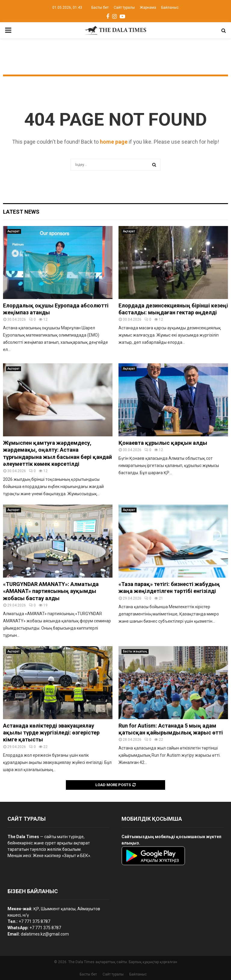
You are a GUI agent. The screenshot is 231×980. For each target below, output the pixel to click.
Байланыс (170, 8)
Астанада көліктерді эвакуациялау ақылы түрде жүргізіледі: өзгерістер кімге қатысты (51, 733)
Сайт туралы (124, 8)
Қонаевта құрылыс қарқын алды (163, 443)
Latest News (21, 212)
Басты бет (100, 8)
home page (114, 142)
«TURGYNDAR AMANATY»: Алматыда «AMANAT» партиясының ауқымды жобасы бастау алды (51, 591)
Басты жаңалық (135, 651)
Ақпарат (14, 231)
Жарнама (148, 8)
